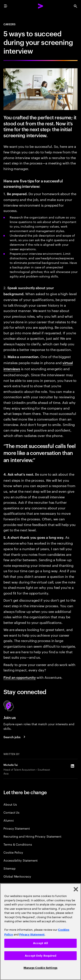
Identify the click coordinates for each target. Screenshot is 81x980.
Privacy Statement (17, 828)
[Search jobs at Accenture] (15, 737)
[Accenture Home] (41, 6)
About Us (10, 804)
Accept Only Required (40, 956)
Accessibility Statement (21, 860)
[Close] (76, 889)
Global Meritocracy (17, 876)
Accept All (40, 943)
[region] (40, 932)
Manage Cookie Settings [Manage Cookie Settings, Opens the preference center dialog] (40, 968)
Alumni (9, 820)
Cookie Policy (13, 852)
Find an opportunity (20, 677)
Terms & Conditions (18, 844)
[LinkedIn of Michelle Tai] (72, 766)
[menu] (6, 6)
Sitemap (10, 868)
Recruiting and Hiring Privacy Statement (32, 836)
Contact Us (11, 812)
